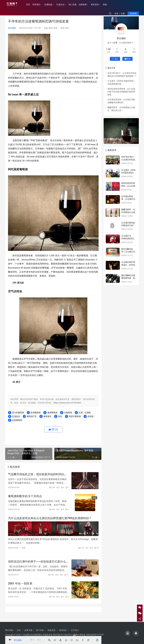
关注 (115, 59)
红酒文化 (63, 5)
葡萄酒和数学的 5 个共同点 (25, 497)
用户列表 (40, 630)
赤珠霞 (91, 416)
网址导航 (9, 630)
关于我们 (75, 630)
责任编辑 (12, 28)
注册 (123, 14)
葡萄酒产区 (32, 416)
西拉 (60, 416)
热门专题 (76, 5)
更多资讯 (98, 5)
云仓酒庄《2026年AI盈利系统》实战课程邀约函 (128, 173)
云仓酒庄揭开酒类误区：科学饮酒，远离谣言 (128, 265)
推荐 (51, 28)
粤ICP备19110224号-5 (63, 635)
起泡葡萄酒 (17, 420)
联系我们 (63, 630)
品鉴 (46, 28)
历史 (19, 630)
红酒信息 (51, 5)
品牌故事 (86, 5)
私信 (127, 59)
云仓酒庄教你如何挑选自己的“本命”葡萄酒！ (128, 225)
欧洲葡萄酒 (36, 413)
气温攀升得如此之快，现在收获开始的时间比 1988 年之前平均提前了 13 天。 (36, 475)
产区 (94, 566)
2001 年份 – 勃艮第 (20, 587)
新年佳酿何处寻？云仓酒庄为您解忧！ (128, 252)
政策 (55, 28)
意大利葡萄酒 (18, 413)
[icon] (128, 633)
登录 (116, 14)
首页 (31, 5)
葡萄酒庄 (47, 416)
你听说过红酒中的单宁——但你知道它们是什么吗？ (37, 564)
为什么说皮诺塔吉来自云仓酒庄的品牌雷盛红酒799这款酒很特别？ (50, 520)
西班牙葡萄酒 (75, 416)
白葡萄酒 (68, 413)
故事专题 (28, 630)
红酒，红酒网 (85, 413)
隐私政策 (52, 630)
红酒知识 (16, 416)
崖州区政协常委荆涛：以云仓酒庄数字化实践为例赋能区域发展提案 (121, 92)
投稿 (108, 5)
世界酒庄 (39, 5)
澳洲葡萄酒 (52, 413)
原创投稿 (133, 14)
